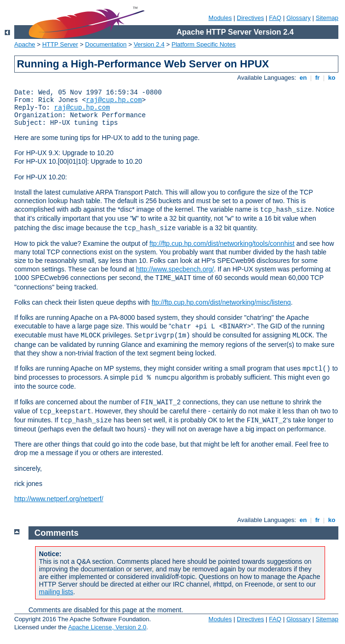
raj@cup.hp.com (114, 100)
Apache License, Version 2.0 (107, 627)
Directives (250, 18)
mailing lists (56, 592)
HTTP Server (60, 44)
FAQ (275, 18)
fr (318, 78)
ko (332, 78)
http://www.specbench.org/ (175, 269)
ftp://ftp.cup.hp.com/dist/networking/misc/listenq (221, 302)
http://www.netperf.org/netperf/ (59, 499)
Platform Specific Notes (204, 44)
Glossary (298, 18)
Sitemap (327, 18)
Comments (57, 533)
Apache (25, 44)
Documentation (106, 44)
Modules (220, 18)
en (303, 78)
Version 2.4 (149, 44)
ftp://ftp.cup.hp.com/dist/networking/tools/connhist (222, 243)
